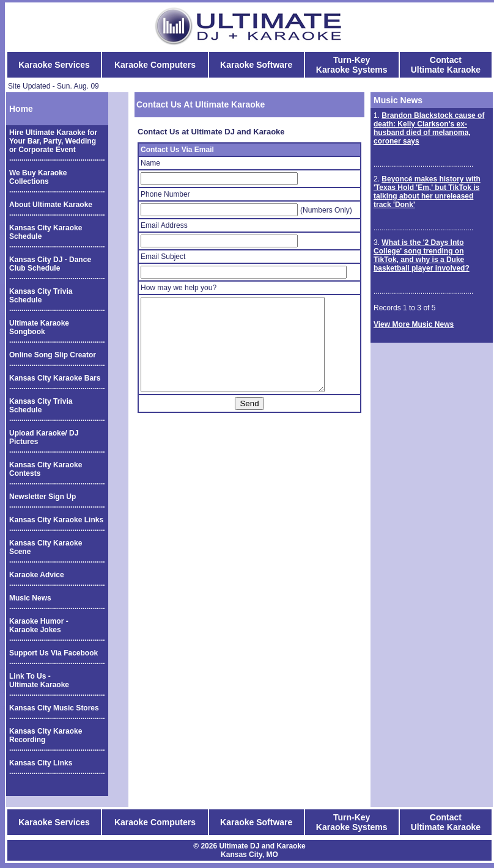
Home (21, 109)
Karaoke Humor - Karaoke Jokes (39, 625)
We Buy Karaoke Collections (38, 177)
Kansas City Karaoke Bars (55, 378)
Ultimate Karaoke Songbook (39, 327)
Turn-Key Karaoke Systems (352, 65)
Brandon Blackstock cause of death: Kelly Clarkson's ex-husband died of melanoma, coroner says (429, 128)
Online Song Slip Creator (53, 355)
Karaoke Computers (155, 65)
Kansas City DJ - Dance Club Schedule (50, 264)
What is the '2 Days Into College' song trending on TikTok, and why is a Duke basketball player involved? (422, 255)
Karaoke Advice (37, 575)
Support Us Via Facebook (53, 653)
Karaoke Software (256, 65)
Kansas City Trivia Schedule (41, 296)
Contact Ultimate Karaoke (446, 65)
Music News (30, 598)
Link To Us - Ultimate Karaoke (39, 680)
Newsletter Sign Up (42, 497)
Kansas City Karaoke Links (56, 520)
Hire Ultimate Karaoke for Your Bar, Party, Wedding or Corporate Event (53, 141)
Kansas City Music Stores (54, 708)
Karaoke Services (54, 65)
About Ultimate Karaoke (51, 205)
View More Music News (414, 324)
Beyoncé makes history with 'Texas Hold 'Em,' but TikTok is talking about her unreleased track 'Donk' (427, 192)
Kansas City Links (41, 763)
